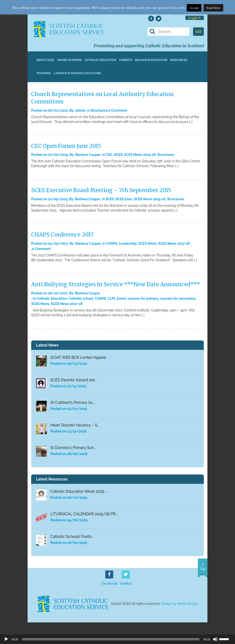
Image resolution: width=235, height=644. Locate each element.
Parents (126, 60)
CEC (109, 155)
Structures (99, 110)
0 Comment (118, 110)
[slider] (226, 639)
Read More (213, 8)
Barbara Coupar (88, 155)
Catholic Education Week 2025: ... (79, 491)
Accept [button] (194, 8)
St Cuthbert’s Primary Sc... (73, 403)
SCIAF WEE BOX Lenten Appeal (78, 357)
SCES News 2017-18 (174, 243)
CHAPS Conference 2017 (62, 235)
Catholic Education (100, 60)
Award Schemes (69, 60)
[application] (117, 639)
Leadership (128, 243)
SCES (118, 155)
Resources (179, 60)
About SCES (45, 60)
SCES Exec (124, 199)
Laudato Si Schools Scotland (77, 73)
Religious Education (151, 60)
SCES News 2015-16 (140, 155)
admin (80, 110)
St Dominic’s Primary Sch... (73, 448)
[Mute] (215, 639)
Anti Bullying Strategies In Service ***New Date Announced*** (116, 284)
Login (195, 18)
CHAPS (112, 243)
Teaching (44, 73)
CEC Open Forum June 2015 (66, 146)
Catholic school (81, 298)
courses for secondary (178, 298)
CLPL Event (117, 298)
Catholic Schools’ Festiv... (72, 537)
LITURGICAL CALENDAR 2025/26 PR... (84, 514)
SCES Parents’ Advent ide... (74, 380)
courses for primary (143, 298)
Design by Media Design (180, 604)
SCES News (147, 243)
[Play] (6, 639)
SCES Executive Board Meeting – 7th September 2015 (101, 190)
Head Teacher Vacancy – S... (75, 425)
